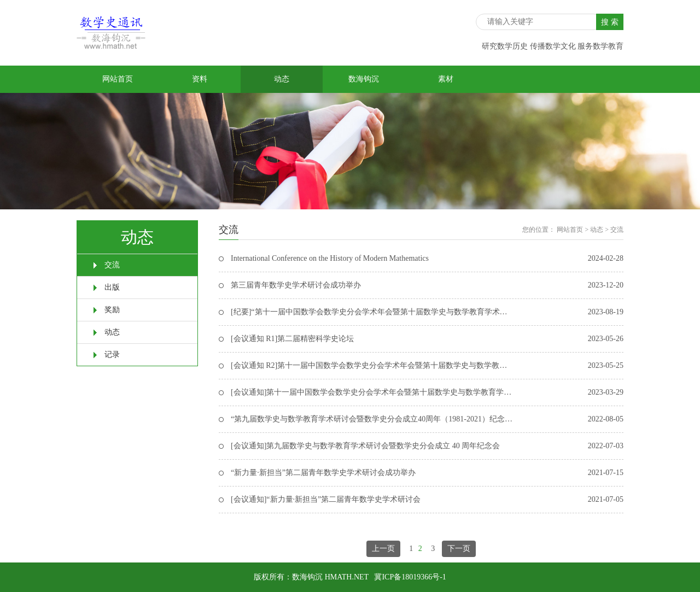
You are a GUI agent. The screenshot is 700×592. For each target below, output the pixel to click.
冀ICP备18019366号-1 (410, 577)
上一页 (383, 549)
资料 (200, 79)
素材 (446, 79)
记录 (112, 354)
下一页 (459, 549)
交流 (112, 265)
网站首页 (118, 79)
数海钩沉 (364, 79)
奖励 (112, 310)
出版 (112, 287)
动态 (282, 79)
